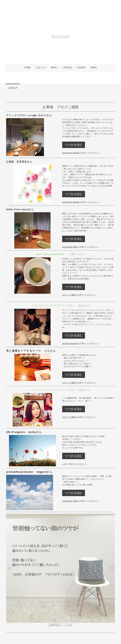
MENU (54, 68)
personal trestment (70, 344)
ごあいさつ (41, 68)
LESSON (81, 68)
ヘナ (64, 464)
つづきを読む (74, 145)
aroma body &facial (70, 153)
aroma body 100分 (70, 247)
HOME (27, 68)
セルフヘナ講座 (69, 295)
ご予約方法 (67, 68)
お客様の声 (13, 88)
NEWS (94, 68)
